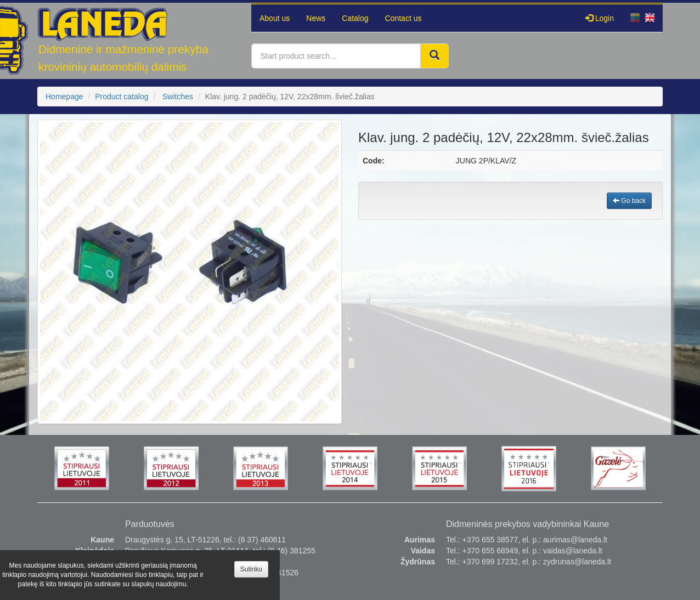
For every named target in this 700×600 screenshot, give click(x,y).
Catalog (355, 18)
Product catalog (122, 97)
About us (275, 18)
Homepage (64, 97)
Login (600, 18)
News (316, 18)
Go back (629, 201)
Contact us (403, 18)
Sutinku (251, 569)
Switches (178, 97)
